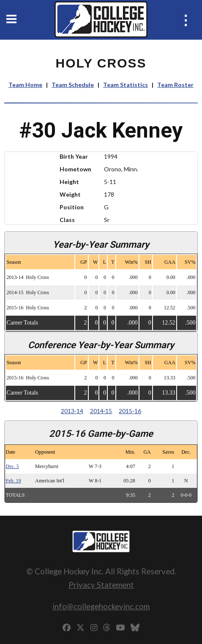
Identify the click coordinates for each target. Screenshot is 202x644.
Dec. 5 (12, 466)
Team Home (25, 85)
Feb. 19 (14, 481)
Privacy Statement (101, 585)
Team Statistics (126, 85)
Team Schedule (73, 85)
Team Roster (175, 85)
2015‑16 (130, 411)
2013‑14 (72, 411)
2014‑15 (101, 411)
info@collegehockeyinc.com (101, 606)
